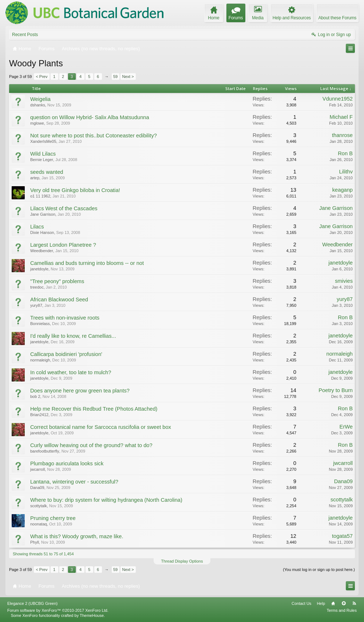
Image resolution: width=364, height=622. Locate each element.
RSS (354, 603)
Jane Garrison (43, 214)
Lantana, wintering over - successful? (74, 482)
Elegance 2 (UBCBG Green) (32, 603)
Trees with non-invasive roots (65, 318)
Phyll (35, 542)
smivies (344, 281)
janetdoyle (39, 269)
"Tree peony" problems (57, 281)
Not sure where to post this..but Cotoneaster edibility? (94, 136)
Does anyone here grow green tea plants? (80, 391)
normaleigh (40, 360)
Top (344, 603)
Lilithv (346, 172)
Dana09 (37, 488)
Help (321, 603)
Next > (128, 77)
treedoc (37, 287)
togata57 (342, 536)
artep (35, 178)
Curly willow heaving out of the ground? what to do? (91, 445)
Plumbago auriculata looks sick (67, 463)
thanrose (342, 135)
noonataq (39, 524)
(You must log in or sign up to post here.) (319, 570)
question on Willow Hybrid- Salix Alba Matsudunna (90, 117)
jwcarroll (37, 469)
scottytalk (39, 506)
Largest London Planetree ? (63, 245)
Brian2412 (39, 415)
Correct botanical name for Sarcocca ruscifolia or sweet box (101, 427)
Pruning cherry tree (53, 518)
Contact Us (301, 603)
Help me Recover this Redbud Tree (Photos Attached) (94, 409)
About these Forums (337, 18)
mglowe (37, 123)
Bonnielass (40, 324)
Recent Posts (25, 35)
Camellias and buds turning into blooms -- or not (87, 263)
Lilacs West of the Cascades (64, 208)
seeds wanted (47, 172)
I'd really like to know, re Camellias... (73, 336)
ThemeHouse (92, 615)
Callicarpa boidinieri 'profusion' (66, 354)
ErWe (346, 427)
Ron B (345, 153)
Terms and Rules (342, 610)
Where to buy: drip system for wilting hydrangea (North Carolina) (106, 500)
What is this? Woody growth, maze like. (77, 536)
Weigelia (40, 99)
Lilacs (37, 227)
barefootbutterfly (45, 451)
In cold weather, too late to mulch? (71, 372)
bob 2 (35, 396)
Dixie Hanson (42, 232)
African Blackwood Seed (59, 300)
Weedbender (42, 251)
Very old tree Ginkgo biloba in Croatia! (75, 190)
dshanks (38, 105)
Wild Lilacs (43, 154)
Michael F (341, 117)
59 (115, 77)
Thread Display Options (182, 561)
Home (333, 603)
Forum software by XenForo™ (58, 610)
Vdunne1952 (338, 99)
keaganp (343, 190)
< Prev (41, 77)
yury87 (36, 305)
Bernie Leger (42, 160)
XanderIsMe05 (43, 141)
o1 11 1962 (40, 196)
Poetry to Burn (336, 390)
